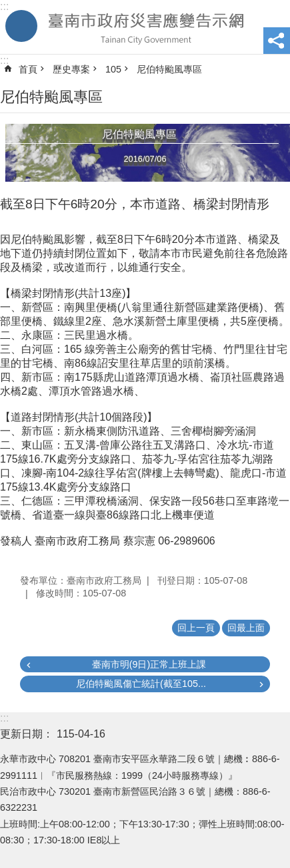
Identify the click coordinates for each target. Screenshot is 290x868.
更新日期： (27, 734)
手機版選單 (21, 26)
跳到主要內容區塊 (7, 7)
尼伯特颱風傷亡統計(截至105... (141, 684)
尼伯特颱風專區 (169, 69)
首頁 (28, 69)
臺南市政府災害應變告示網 (145, 27)
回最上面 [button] (246, 628)
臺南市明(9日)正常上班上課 (149, 664)
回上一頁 (196, 628)
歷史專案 (71, 69)
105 (113, 69)
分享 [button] (277, 41)
